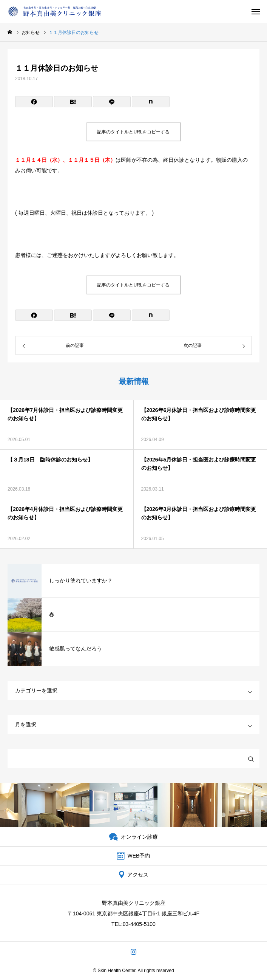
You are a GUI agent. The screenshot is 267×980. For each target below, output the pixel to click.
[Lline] (112, 102)
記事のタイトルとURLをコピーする (133, 132)
